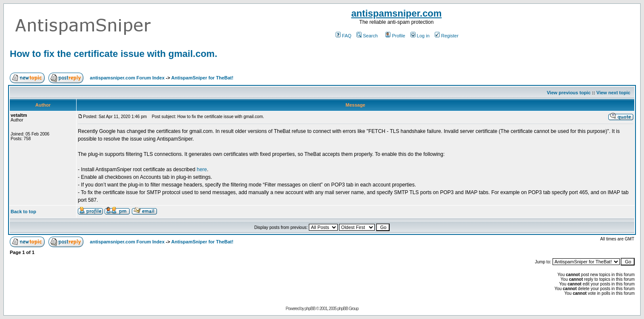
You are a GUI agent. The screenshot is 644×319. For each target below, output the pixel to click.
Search (367, 36)
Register (447, 36)
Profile (395, 36)
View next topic (613, 93)
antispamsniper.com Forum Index (127, 78)
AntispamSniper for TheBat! (202, 78)
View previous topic (568, 93)
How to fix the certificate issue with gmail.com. (114, 54)
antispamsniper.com (397, 13)
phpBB (310, 309)
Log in (420, 36)
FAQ (343, 36)
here (202, 169)
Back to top (23, 212)
